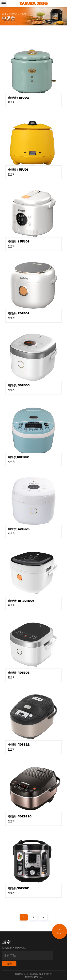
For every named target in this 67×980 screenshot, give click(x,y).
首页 (4, 14)
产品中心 (13, 14)
